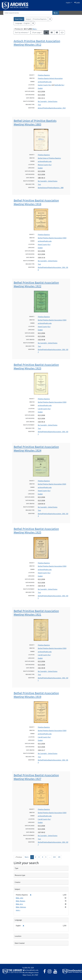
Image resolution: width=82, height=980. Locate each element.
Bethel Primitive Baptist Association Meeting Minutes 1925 (36, 531)
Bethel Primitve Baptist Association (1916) (52, 484)
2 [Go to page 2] (36, 857)
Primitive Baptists (44, 75)
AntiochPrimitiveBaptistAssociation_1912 (52, 108)
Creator (18, 882)
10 (36, 32)
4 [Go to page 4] (42, 857)
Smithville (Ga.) (59, 85)
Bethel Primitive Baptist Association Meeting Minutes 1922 (36, 284)
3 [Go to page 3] (39, 857)
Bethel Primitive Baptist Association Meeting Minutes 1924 (36, 449)
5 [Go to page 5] (46, 857)
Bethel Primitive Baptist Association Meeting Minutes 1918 (36, 202)
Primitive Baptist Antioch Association (50, 78)
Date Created (20, 943)
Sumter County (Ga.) (45, 85)
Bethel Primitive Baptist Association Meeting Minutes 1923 (36, 366)
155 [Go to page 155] (59, 857)
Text (39, 105)
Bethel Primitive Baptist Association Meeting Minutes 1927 (36, 777)
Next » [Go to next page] (27, 857)
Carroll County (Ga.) (44, 409)
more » (18, 910)
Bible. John (20, 898)
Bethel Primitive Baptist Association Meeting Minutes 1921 (36, 613)
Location (18, 936)
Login (77, 2)
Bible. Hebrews (21, 907)
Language (18, 920)
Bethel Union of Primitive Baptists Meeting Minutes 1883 (35, 122)
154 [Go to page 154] (54, 857)
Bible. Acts (19, 904)
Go (56, 13)
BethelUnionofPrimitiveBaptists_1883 (51, 188)
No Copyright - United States (48, 101)
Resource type (20, 875)
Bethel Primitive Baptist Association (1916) (52, 238)
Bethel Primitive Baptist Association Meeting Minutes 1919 (36, 695)
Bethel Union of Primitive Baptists (49, 158)
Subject (17, 889)
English (68, 3)
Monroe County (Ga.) (45, 165)
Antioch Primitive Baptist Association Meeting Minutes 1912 (37, 43)
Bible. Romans (21, 901)
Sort (21, 32)
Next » (35, 29)
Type (16, 868)
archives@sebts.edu (45, 82)
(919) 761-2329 (28, 968)
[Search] (28, 13)
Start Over (19, 19)
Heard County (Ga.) (44, 244)
